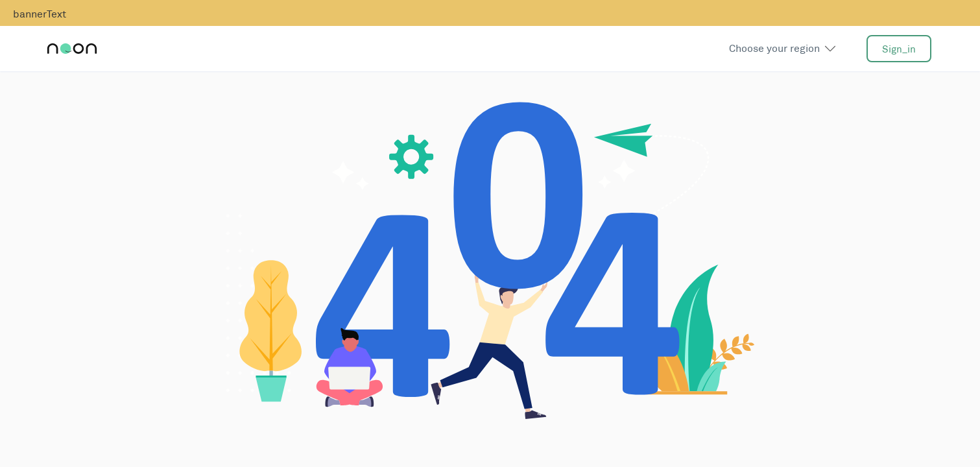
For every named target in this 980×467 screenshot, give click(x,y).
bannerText (40, 14)
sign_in (899, 49)
